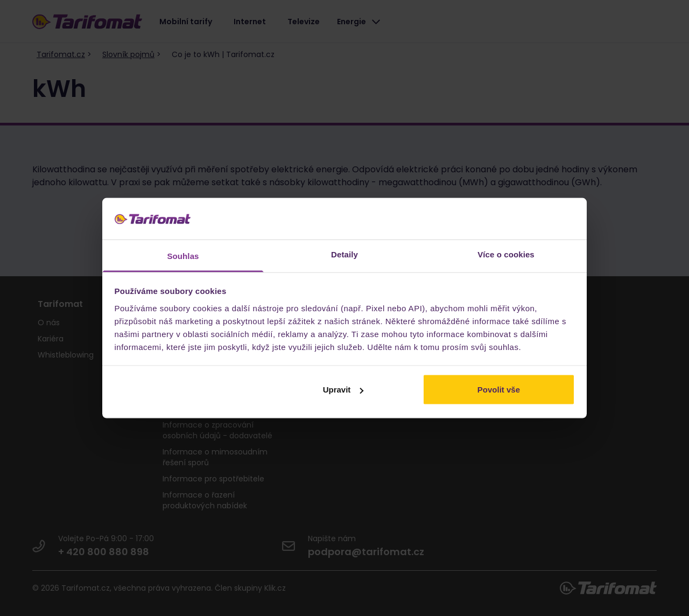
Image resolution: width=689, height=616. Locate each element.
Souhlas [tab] (183, 255)
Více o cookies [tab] (506, 254)
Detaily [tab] (344, 254)
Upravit (343, 390)
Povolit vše (499, 390)
